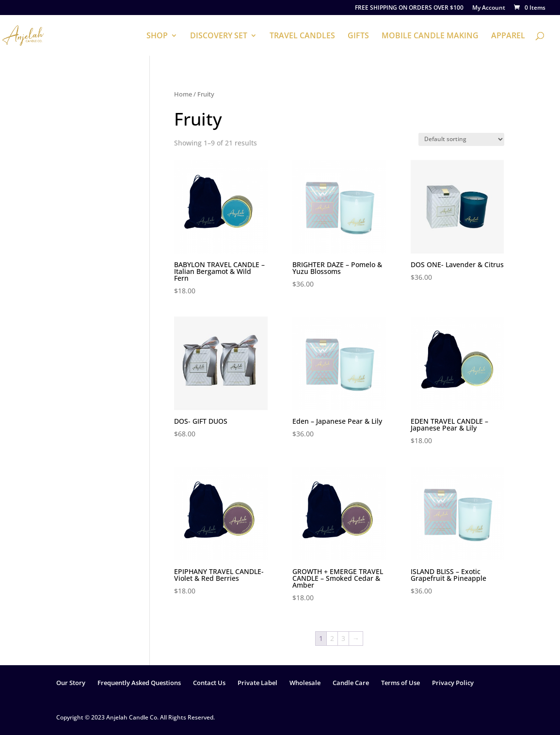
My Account (489, 8)
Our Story (71, 683)
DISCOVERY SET (219, 36)
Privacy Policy (453, 683)
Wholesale (305, 683)
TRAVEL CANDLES (302, 36)
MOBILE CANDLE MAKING (430, 36)
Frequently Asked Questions (139, 683)
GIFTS (358, 36)
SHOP (157, 36)
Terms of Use (400, 683)
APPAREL (508, 36)
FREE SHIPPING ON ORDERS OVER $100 (409, 8)
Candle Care (351, 683)
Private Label (257, 683)
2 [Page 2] (332, 638)
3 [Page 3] (343, 638)
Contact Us (209, 683)
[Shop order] (461, 139)
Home (183, 94)
